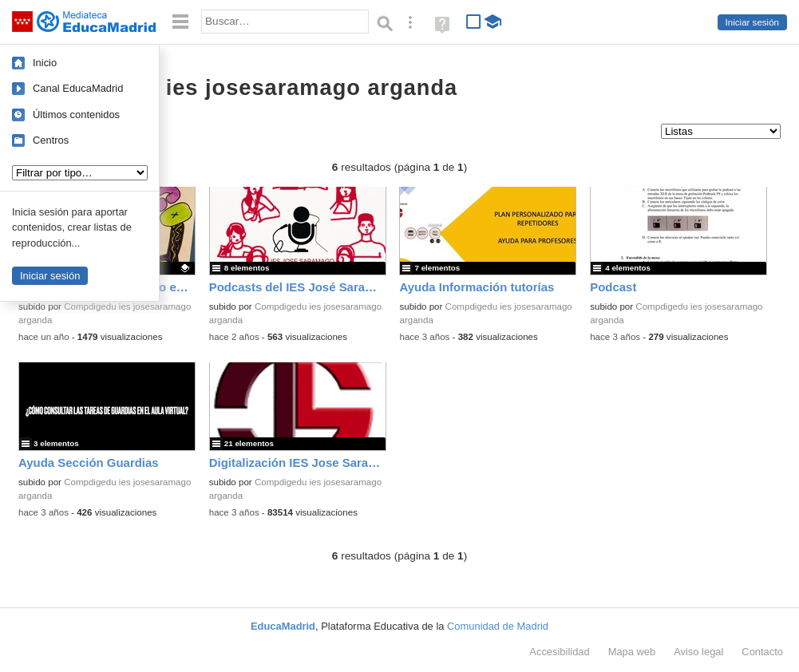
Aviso (698, 652)
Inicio (45, 63)
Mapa (632, 652)
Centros (51, 140)
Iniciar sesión (752, 22)
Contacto (762, 652)
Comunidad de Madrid (498, 626)
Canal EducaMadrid (78, 88)
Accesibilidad (559, 652)
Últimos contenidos (76, 115)
